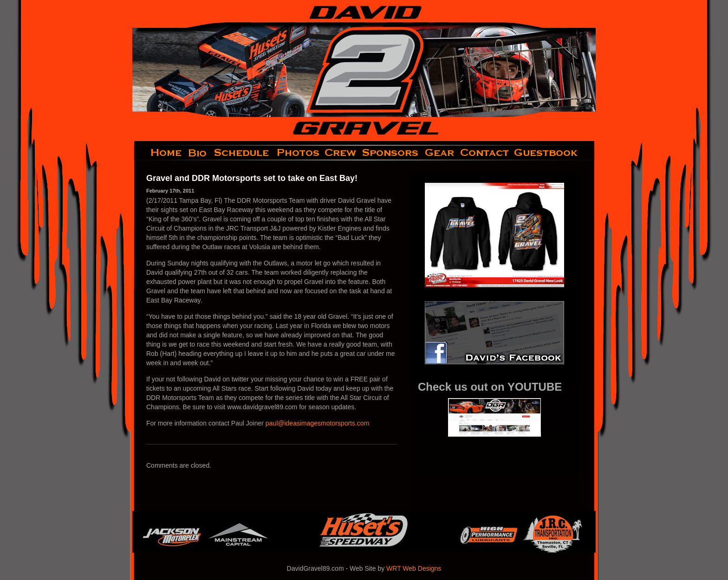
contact (485, 153)
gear (440, 153)
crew (341, 153)
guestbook (554, 153)
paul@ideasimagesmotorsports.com (318, 423)
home (159, 153)
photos (297, 153)
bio (198, 153)
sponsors (391, 153)
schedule (242, 153)
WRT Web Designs (414, 568)
